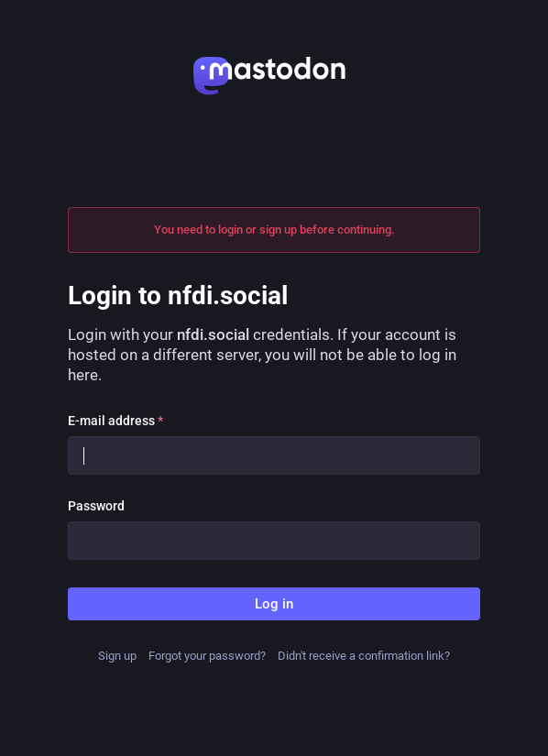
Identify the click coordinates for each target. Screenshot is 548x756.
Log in (274, 604)
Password (96, 506)
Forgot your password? (207, 656)
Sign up (117, 656)
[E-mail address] (274, 455)
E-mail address (115, 421)
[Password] (274, 541)
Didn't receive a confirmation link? (364, 656)
